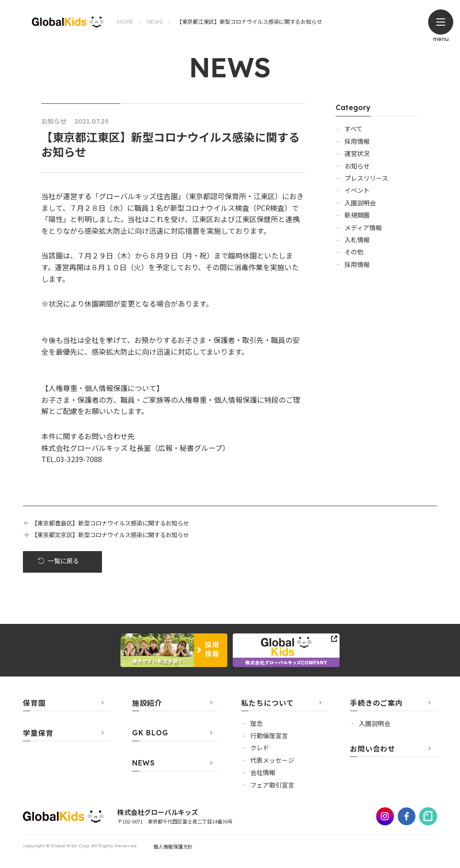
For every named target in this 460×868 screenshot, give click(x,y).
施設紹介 (147, 703)
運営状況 (357, 153)
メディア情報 (363, 227)
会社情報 (263, 773)
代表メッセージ (272, 761)
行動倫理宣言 (269, 736)
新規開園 (357, 215)
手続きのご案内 (376, 703)
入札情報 (357, 240)
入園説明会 (360, 203)
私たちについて (268, 703)
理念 (257, 724)
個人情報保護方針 (173, 847)
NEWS (155, 22)
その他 (354, 252)
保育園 (34, 703)
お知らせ (357, 166)
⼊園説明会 (375, 724)
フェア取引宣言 (272, 785)
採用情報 (357, 141)
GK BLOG (150, 733)
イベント (357, 190)
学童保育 (38, 733)
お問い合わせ (373, 749)
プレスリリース (366, 178)
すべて (354, 129)
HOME (125, 22)
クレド (260, 748)
